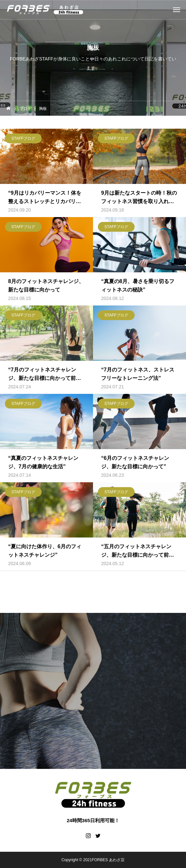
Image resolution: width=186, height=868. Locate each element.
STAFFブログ (23, 138)
